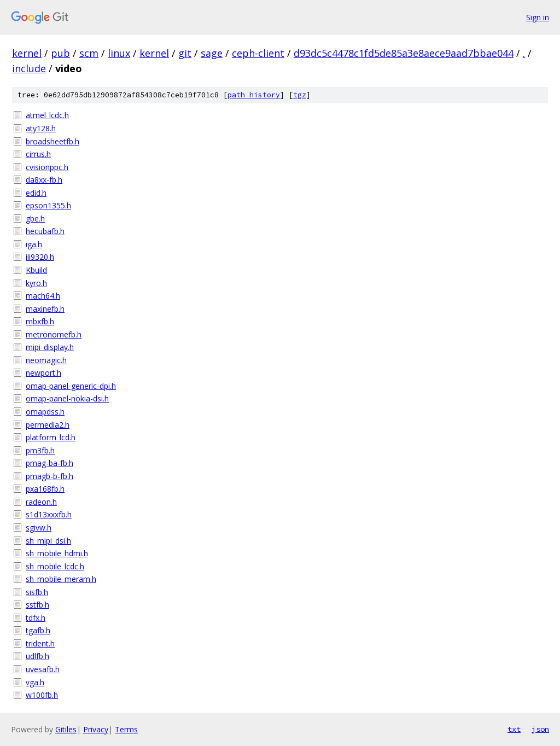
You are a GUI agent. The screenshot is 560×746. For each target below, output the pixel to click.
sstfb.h (37, 605)
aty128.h (41, 128)
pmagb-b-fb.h (49, 476)
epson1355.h (48, 205)
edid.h (36, 193)
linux (119, 53)
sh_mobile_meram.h (61, 579)
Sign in (538, 17)
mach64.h (43, 296)
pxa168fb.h (45, 489)
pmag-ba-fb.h (49, 463)
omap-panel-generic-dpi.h (71, 386)
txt (514, 729)
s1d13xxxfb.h (49, 514)
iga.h (34, 244)
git (185, 53)
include (29, 68)
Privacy (96, 729)
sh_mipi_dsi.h (48, 541)
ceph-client (258, 53)
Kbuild (36, 270)
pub (60, 53)
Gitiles (66, 729)
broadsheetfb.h (52, 141)
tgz (300, 95)
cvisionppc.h (47, 167)
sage (212, 53)
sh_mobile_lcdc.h (55, 566)
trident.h (40, 643)
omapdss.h (45, 412)
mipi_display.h (50, 347)
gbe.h (35, 218)
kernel (27, 53)
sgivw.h (39, 528)
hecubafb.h (45, 231)
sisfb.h (37, 592)
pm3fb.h (40, 450)
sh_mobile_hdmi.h (57, 553)
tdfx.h (36, 618)
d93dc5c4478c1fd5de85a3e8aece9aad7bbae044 (404, 53)
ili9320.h (40, 257)
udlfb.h (37, 656)
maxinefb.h (45, 309)
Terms (126, 729)
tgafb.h (38, 630)
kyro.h (36, 283)
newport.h (43, 373)
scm (89, 53)
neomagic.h (46, 360)
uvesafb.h (43, 669)
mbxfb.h (40, 321)
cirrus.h (38, 154)
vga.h (35, 682)
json (540, 729)
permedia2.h (48, 425)
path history (254, 95)
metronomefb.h (54, 334)
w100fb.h (42, 695)
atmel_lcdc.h (47, 115)
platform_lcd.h (51, 437)
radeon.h (41, 502)
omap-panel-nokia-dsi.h (67, 398)
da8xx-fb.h (44, 180)
